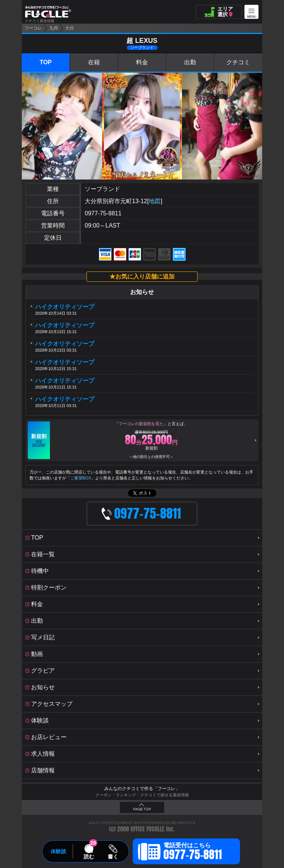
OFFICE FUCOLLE (148, 829)
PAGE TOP (142, 809)
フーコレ (33, 28)
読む (89, 857)
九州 (54, 28)
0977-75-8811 (103, 213)
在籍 (94, 62)
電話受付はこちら (193, 852)
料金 (142, 62)
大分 (70, 28)
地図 (155, 201)
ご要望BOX (81, 478)
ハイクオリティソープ (68, 307)
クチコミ (238, 62)
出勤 (190, 62)
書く (113, 857)
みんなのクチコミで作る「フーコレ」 (142, 789)
